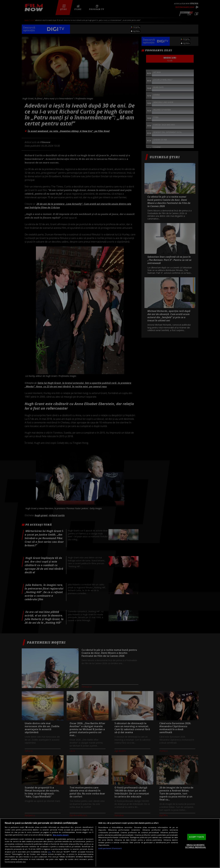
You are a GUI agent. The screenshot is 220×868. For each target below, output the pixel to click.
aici (49, 852)
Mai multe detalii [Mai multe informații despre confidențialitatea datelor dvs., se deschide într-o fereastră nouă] (61, 835)
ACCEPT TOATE (197, 837)
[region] (110, 843)
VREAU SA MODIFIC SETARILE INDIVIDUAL (195, 846)
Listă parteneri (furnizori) (110, 848)
